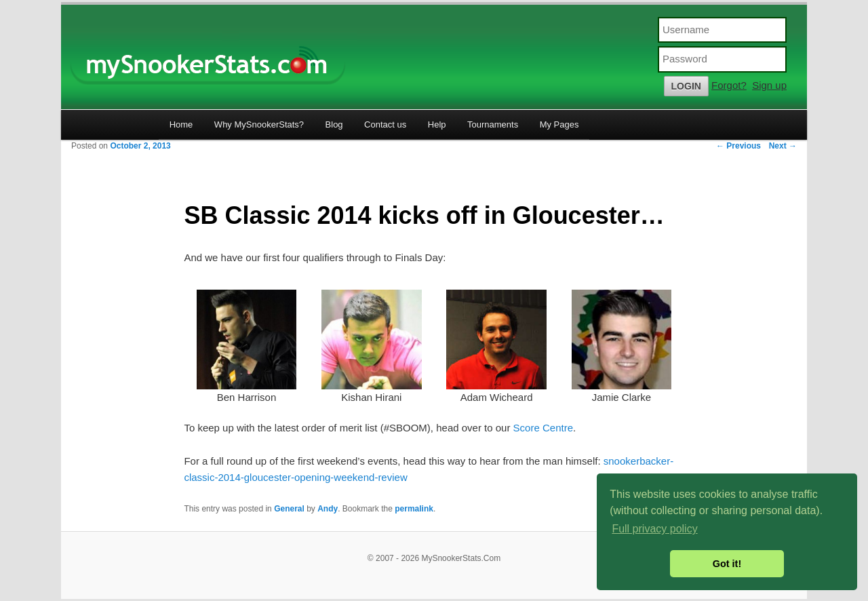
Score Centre (543, 428)
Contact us (385, 124)
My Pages (559, 124)
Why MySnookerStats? (259, 124)
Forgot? (729, 85)
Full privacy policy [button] (654, 529)
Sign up (769, 85)
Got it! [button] (727, 564)
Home (181, 124)
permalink (414, 509)
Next (783, 146)
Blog (334, 124)
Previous (738, 146)
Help (437, 124)
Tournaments (493, 124)
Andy (328, 509)
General (289, 509)
